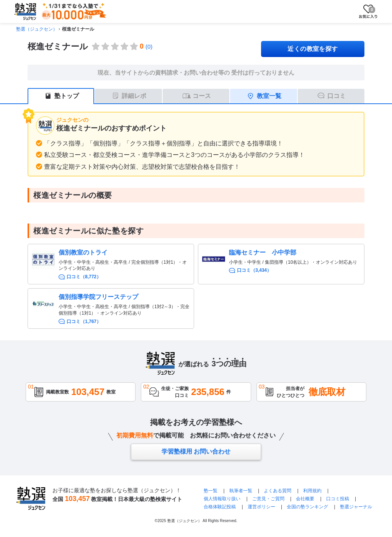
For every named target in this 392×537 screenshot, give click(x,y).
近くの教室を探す (313, 49)
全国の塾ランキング (307, 507)
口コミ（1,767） (84, 322)
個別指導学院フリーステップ (98, 297)
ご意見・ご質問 (268, 499)
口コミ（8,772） (84, 277)
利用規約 (312, 491)
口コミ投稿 (338, 499)
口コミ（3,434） (254, 270)
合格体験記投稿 (220, 507)
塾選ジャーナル (356, 507)
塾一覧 (211, 491)
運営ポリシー (261, 507)
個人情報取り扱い (222, 499)
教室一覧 (269, 96)
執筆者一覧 (241, 491)
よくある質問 (278, 491)
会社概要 (305, 499)
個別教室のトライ (83, 252)
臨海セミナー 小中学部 (263, 252)
